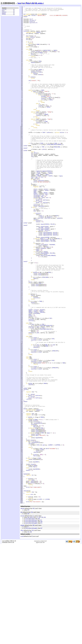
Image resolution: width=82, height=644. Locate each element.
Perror (36, 511)
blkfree (45, 239)
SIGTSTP (50, 278)
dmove (33, 576)
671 (41, 622)
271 (33, 617)
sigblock (39, 204)
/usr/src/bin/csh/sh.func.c (31, 621)
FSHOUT (41, 372)
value (39, 434)
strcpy (37, 61)
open (35, 510)
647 (41, 628)
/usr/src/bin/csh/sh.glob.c (31, 622)
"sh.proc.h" (33, 23)
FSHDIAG (42, 373)
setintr (50, 206)
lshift (43, 117)
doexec (33, 362)
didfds (50, 207)
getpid (59, 261)
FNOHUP (46, 136)
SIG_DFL (53, 268)
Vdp (36, 211)
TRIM (49, 59)
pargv (40, 240)
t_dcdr (32, 392)
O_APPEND (57, 533)
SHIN (37, 208)
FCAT (38, 533)
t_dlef (40, 85)
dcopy (36, 371)
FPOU (40, 72)
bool (27, 42)
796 (39, 618)
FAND (38, 52)
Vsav (32, 211)
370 (28, 609)
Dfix (32, 64)
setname (43, 114)
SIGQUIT (47, 274)
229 (28, 613)
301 (45, 617)
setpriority (44, 305)
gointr (42, 259)
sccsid (34, 17)
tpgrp (61, 210)
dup (36, 514)
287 (40, 617)
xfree (35, 233)
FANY (41, 537)
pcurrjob (40, 261)
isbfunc (49, 158)
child (38, 206)
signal (42, 268)
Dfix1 (41, 507)
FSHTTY (46, 292)
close (37, 84)
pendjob (36, 415)
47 (28, 626)
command (38, 38)
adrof (47, 537)
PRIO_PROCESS (52, 305)
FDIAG (48, 389)
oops (33, 575)
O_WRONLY (50, 533)
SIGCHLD (49, 204)
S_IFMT (40, 598)
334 (32, 612)
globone (36, 507)
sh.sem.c (39, 3)
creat (35, 544)
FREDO (41, 62)
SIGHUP (47, 303)
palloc (36, 245)
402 (34, 608)
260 (28, 617)
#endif (26, 19)
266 (31, 617)
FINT (57, 258)
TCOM (42, 107)
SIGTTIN (50, 279)
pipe (30, 573)
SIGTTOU (50, 281)
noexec (36, 87)
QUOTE (45, 59)
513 (41, 620)
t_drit (36, 528)
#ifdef (26, 174)
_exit (28, 478)
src (24, 3)
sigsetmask (41, 216)
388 (33, 625)
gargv (40, 237)
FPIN (49, 326)
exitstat (36, 356)
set (30, 95)
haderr (39, 207)
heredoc (33, 85)
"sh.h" (31, 22)
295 (42, 617)
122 (28, 631)
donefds (31, 460)
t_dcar (32, 388)
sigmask (44, 204)
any (40, 111)
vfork (36, 213)
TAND (64, 434)
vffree (4, 16)
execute (4, 13)
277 (37, 617)
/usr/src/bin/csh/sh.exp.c (31, 620)
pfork (44, 178)
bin (28, 3)
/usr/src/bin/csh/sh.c (30, 618)
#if (25, 16)
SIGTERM (47, 284)
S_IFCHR (47, 598)
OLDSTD (50, 210)
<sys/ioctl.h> (33, 26)
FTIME (46, 145)
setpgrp (43, 297)
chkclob (4, 10)
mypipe (4, 14)
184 (31, 631)
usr (20, 3)
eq (34, 109)
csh (32, 3)
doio (3, 11)
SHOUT (47, 208)
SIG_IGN (41, 272)
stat (32, 592)
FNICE (51, 119)
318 (33, 630)
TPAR (43, 175)
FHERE (40, 82)
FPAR (55, 171)
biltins (33, 43)
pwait (35, 333)
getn (50, 116)
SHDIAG (39, 210)
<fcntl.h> (32, 25)
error (35, 217)
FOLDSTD (42, 371)
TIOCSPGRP (52, 292)
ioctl (42, 292)
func (32, 353)
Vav (42, 211)
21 (33, 615)
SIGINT (47, 271)
